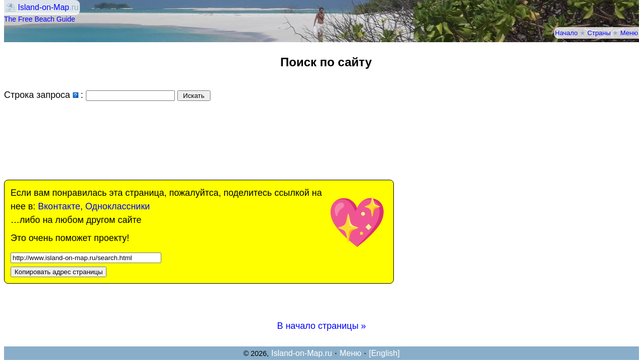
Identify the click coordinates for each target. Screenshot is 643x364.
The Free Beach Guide (40, 19)
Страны (599, 33)
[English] (384, 353)
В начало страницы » (321, 326)
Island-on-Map (43, 7)
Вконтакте (59, 206)
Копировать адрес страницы (59, 272)
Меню (629, 33)
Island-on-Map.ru (302, 353)
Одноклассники (118, 206)
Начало (566, 33)
